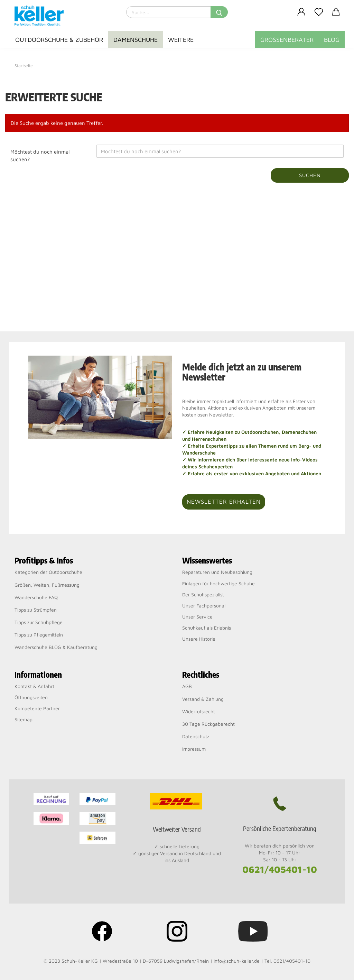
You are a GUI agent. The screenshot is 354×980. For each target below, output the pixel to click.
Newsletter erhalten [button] (224, 502)
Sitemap (24, 719)
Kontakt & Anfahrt (34, 686)
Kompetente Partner (37, 708)
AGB (187, 686)
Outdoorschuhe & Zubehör (59, 40)
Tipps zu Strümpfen (36, 610)
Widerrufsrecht (199, 711)
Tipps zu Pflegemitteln (39, 635)
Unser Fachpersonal (204, 606)
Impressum (194, 749)
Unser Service (197, 617)
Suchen (310, 175)
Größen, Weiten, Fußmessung (47, 585)
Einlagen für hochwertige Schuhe (218, 583)
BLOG (332, 40)
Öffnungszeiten (31, 697)
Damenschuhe (136, 40)
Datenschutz (196, 736)
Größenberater (287, 40)
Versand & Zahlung (203, 699)
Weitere (181, 40)
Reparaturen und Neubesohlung (217, 572)
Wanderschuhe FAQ (36, 597)
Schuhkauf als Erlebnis (207, 628)
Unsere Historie (199, 639)
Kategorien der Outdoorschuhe (48, 572)
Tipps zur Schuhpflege (39, 622)
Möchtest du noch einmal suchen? (40, 155)
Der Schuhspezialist (203, 594)
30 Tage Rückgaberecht (208, 724)
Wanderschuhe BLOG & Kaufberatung (56, 647)
